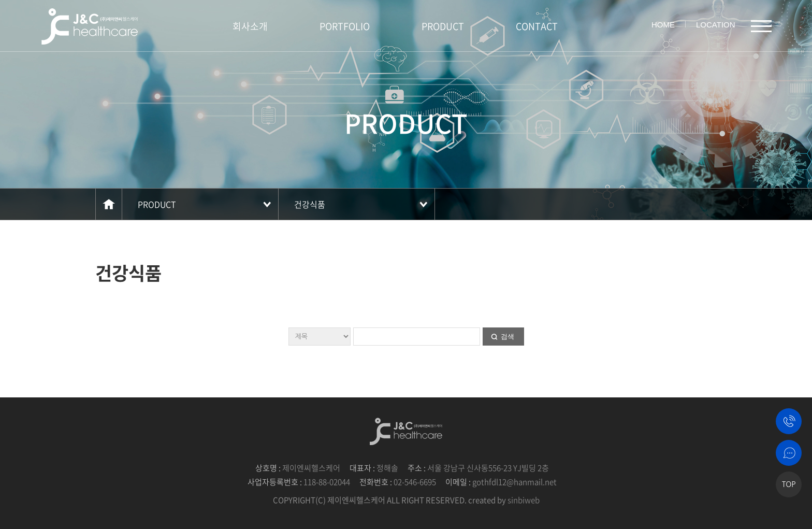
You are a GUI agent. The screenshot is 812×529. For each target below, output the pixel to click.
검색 (508, 337)
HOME (663, 25)
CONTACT (537, 26)
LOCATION (716, 25)
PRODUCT (443, 26)
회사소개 (250, 26)
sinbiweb (524, 500)
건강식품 (310, 204)
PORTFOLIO (345, 26)
